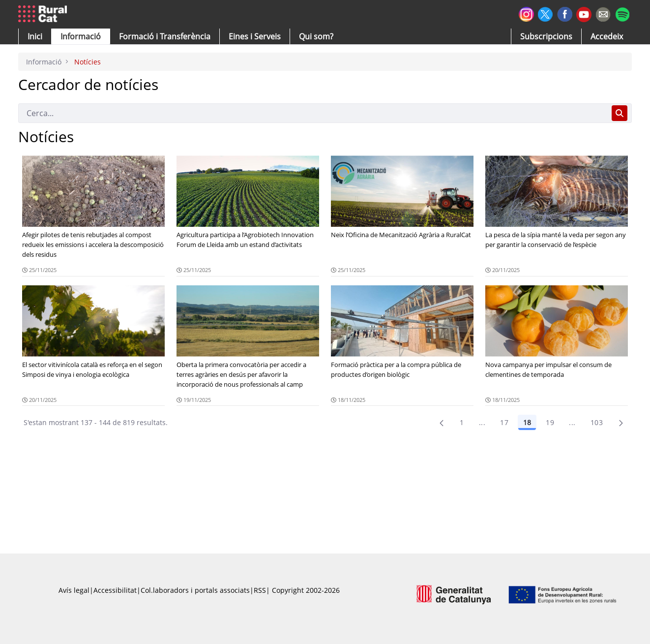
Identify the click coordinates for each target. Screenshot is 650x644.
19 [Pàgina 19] (550, 422)
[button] (35, 36)
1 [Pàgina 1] (462, 422)
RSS (260, 590)
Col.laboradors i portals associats (195, 590)
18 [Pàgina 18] (527, 422)
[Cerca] (313, 113)
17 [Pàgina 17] (504, 422)
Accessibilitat (115, 590)
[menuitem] (165, 36)
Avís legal (74, 590)
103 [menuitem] (597, 422)
